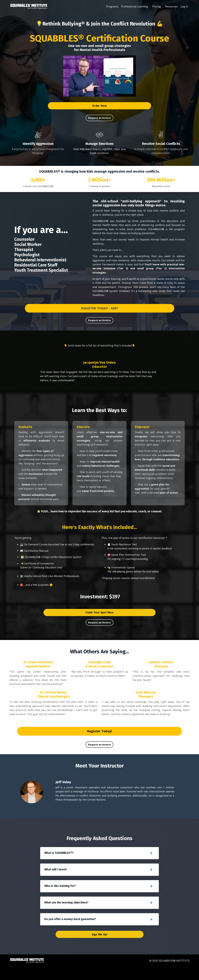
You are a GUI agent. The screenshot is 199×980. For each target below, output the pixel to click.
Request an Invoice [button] (100, 118)
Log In (184, 6)
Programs (112, 6)
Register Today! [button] (100, 739)
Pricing (157, 6)
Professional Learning (135, 6)
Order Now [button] (99, 106)
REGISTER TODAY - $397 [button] (99, 310)
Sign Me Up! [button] (100, 948)
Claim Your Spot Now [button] (100, 620)
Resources (171, 6)
